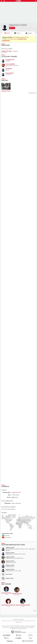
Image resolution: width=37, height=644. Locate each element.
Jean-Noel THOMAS (6, 593)
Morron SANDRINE (10, 64)
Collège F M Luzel (6, 51)
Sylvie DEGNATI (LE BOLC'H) (8, 605)
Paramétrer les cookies (23, 627)
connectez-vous (12, 39)
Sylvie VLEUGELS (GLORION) (23, 605)
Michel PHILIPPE (10, 73)
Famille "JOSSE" (10, 578)
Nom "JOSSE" (9, 574)
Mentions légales (31, 627)
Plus (35, 611)
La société (27, 626)
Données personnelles (13, 627)
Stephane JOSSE (10, 548)
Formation (22, 626)
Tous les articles (32, 626)
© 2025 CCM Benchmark (22, 629)
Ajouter (13, 28)
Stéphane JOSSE (10, 565)
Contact (12, 626)
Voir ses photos (32, 93)
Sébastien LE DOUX (17, 594)
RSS (15, 626)
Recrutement (6, 627)
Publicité (18, 626)
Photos (18, 33)
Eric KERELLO (9, 69)
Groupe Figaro (13, 629)
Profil (8, 33)
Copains (30, 33)
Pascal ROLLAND (10, 60)
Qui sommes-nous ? (6, 626)
